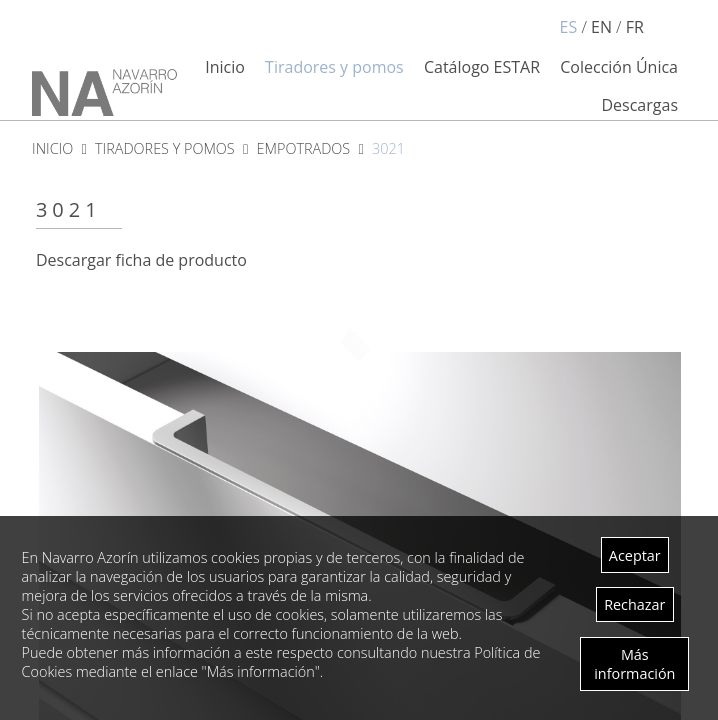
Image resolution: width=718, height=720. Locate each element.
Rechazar (634, 604)
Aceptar (635, 555)
